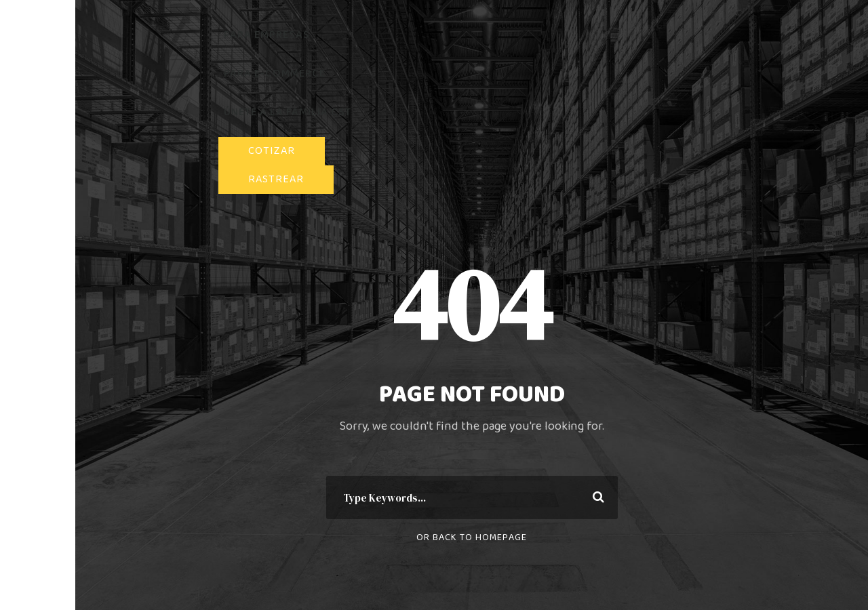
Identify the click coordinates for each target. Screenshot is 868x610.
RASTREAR (276, 179)
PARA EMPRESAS (267, 35)
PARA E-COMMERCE (275, 74)
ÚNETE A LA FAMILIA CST (288, 112)
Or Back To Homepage (472, 537)
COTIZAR (272, 151)
